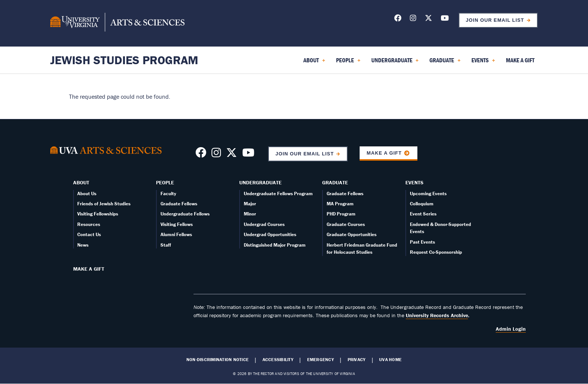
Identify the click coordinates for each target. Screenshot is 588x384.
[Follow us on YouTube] (445, 19)
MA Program (340, 204)
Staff (166, 245)
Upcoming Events (428, 194)
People (165, 182)
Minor (250, 214)
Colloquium (422, 204)
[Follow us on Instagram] (413, 19)
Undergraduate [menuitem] (395, 63)
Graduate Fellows (179, 204)
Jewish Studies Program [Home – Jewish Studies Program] (124, 60)
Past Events (422, 242)
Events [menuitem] (483, 63)
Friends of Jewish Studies (104, 204)
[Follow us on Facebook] (398, 19)
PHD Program (341, 214)
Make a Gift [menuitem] (520, 60)
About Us (87, 194)
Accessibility (278, 360)
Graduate (335, 182)
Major (250, 204)
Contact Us (89, 234)
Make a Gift (384, 153)
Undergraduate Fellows (185, 214)
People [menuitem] (348, 63)
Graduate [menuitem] (445, 63)
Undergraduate (260, 182)
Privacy (357, 360)
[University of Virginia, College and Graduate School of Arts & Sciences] (117, 23)
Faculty (168, 194)
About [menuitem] (314, 63)
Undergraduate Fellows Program (278, 194)
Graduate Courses (346, 224)
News (83, 245)
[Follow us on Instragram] (216, 155)
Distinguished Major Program (275, 245)
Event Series (423, 214)
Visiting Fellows (177, 224)
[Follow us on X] (428, 19)
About (81, 182)
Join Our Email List (495, 20)
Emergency (320, 360)
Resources (89, 224)
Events (414, 182)
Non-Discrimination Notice (217, 360)
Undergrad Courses (264, 224)
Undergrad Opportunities (270, 234)
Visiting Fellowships (98, 214)
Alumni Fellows (176, 234)
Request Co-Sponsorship (436, 252)
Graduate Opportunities (352, 234)
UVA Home (390, 360)
